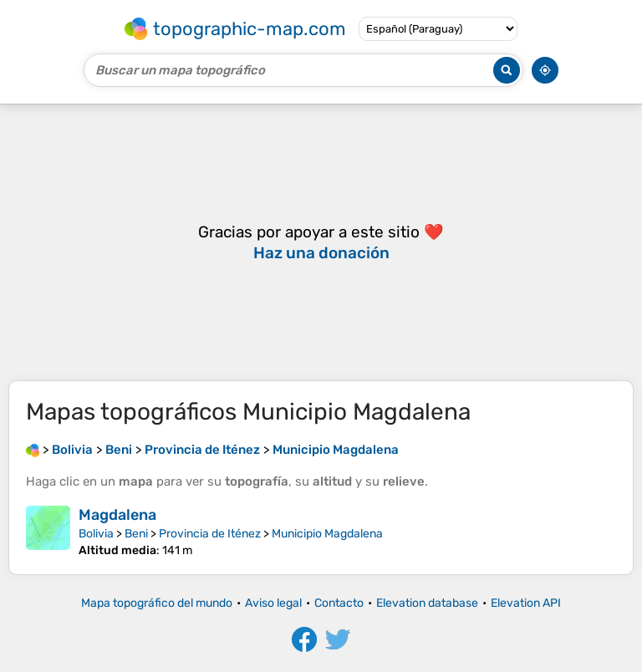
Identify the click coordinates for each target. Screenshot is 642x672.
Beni (136, 534)
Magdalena (117, 515)
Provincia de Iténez (210, 534)
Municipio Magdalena (327, 534)
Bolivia (96, 534)
